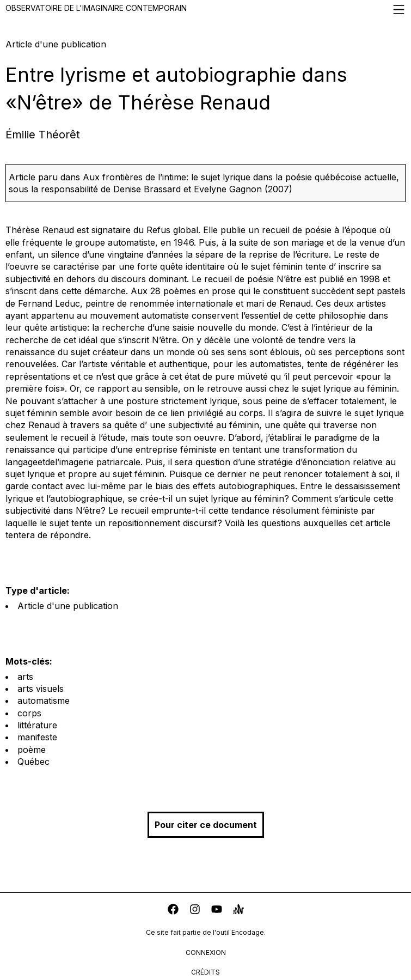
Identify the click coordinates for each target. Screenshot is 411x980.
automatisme (44, 701)
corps (29, 713)
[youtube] (217, 911)
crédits (206, 972)
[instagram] (195, 911)
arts (25, 677)
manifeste (37, 737)
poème (32, 750)
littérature (37, 725)
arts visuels (41, 689)
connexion (206, 952)
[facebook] (173, 911)
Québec (33, 762)
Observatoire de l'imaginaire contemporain (206, 10)
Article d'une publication (68, 606)
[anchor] (238, 911)
